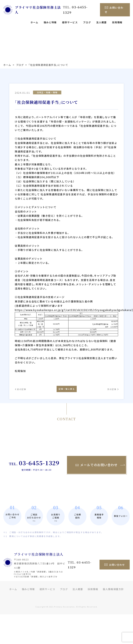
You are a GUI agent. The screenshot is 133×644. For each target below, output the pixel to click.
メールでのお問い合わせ (97, 464)
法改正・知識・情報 (47, 89)
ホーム (34, 19)
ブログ (87, 19)
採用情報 (117, 19)
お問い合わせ (114, 8)
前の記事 (23, 387)
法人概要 (101, 19)
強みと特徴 (50, 19)
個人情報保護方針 (113, 588)
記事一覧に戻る (66, 387)
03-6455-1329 (39, 462)
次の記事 (109, 387)
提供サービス (70, 19)
